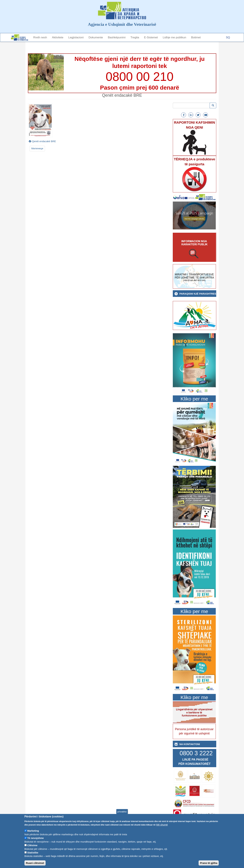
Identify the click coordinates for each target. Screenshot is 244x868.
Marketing (33, 836)
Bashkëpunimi (117, 37)
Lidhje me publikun (174, 37)
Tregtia (135, 37)
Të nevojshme (36, 843)
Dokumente (96, 37)
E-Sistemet (151, 37)
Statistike (33, 858)
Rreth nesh (40, 37)
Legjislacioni (76, 37)
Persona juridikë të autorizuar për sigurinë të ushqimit (194, 731)
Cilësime (32, 850)
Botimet (196, 37)
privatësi (122, 817)
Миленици (37, 148)
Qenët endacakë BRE (44, 141)
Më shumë (162, 830)
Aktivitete (58, 37)
